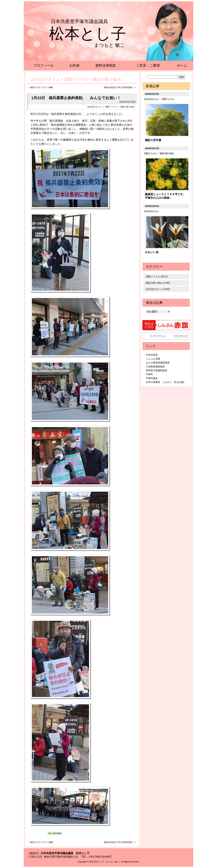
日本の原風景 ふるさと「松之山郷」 (166, 382)
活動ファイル (111, 107)
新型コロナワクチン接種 (42, 87)
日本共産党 (152, 355)
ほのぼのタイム (94, 107)
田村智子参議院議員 (156, 370)
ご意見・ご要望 (148, 65)
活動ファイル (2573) (157, 277)
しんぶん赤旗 (153, 359)
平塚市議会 (152, 378)
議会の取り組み (128, 107)
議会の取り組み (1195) (158, 283)
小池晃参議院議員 (155, 366)
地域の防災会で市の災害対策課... (119, 87)
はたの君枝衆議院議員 (158, 363)
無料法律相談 (106, 65)
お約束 (75, 65)
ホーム (182, 65)
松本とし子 (88, 34)
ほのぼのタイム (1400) (158, 289)
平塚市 (149, 374)
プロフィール (44, 65)
